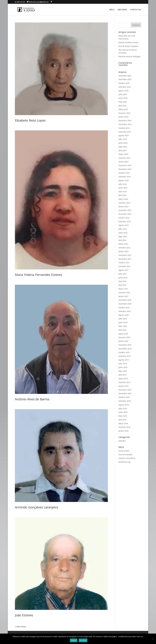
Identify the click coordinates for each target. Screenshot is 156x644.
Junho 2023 (123, 188)
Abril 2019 (122, 375)
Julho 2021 (123, 274)
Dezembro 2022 (125, 210)
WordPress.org (124, 462)
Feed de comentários (127, 458)
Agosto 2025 (124, 91)
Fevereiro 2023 (124, 203)
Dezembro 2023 (125, 165)
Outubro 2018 (124, 397)
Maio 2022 (123, 236)
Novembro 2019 (125, 349)
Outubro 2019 (124, 352)
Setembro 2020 (125, 311)
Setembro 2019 (125, 356)
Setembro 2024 (125, 132)
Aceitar (74, 640)
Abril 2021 (122, 285)
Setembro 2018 (125, 401)
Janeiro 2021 (123, 296)
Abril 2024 (122, 150)
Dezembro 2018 (125, 390)
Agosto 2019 (124, 360)
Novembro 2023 (125, 169)
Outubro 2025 (124, 83)
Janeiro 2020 (123, 341)
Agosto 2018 (124, 405)
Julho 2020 (123, 319)
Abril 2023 (122, 195)
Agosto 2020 (124, 315)
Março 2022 (123, 244)
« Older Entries (21, 627)
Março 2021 (123, 289)
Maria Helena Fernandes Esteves (39, 275)
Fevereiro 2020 (124, 337)
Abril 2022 (122, 240)
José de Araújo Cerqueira (128, 46)
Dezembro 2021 (125, 255)
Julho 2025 (123, 94)
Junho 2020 (123, 322)
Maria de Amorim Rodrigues (130, 57)
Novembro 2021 (125, 259)
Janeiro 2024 (123, 162)
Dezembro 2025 (125, 76)
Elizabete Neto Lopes (30, 120)
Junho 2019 (123, 367)
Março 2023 (123, 199)
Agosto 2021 (124, 270)
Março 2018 (123, 423)
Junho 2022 (123, 233)
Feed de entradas (125, 455)
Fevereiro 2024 (124, 158)
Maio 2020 (123, 326)
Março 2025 (123, 109)
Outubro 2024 (124, 128)
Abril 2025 (122, 106)
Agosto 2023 (124, 180)
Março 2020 (123, 334)
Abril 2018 (122, 420)
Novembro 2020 (125, 304)
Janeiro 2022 (123, 251)
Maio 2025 (123, 102)
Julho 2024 (123, 139)
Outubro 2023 (124, 173)
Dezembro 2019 (125, 345)
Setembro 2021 (125, 266)
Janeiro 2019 (123, 386)
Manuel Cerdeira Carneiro (129, 42)
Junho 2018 (123, 412)
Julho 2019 (123, 364)
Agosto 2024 (124, 135)
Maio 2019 (123, 371)
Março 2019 (123, 379)
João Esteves (24, 615)
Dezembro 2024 (125, 121)
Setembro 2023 (125, 177)
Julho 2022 (123, 229)
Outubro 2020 (124, 307)
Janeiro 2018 (123, 431)
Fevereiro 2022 (124, 248)
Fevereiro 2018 (124, 427)
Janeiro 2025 (123, 117)
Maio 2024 (123, 147)
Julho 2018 (123, 409)
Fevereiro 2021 (124, 293)
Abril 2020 (122, 330)
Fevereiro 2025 (124, 113)
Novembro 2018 (125, 393)
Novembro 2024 (125, 124)
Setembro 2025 (125, 87)
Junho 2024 (123, 143)
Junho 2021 (123, 278)
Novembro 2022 (125, 214)
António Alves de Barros (32, 399)
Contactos (136, 10)
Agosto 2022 (124, 225)
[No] (153, 639)
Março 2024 (123, 154)
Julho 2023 (123, 184)
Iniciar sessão (124, 451)
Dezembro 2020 (125, 300)
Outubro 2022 (124, 218)
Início (112, 10)
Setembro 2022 (125, 222)
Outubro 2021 (124, 263)
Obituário (122, 10)
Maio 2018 (123, 416)
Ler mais (83, 640)
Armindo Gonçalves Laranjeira (37, 507)
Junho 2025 (123, 98)
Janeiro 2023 (123, 206)
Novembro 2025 (125, 79)
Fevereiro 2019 (124, 382)
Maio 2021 (123, 281)
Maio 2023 (123, 192)
